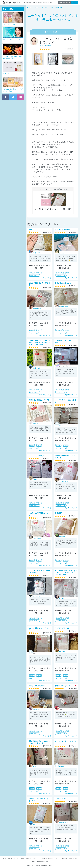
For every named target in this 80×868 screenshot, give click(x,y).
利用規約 (44, 859)
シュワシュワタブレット (64, 628)
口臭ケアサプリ (61, 799)
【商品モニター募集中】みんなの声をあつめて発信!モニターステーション (12, 3)
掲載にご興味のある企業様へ (40, 862)
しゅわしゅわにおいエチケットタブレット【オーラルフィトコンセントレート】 (39, 343)
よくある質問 (21, 859)
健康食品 (32, 273)
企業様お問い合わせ (64, 3)
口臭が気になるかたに (63, 283)
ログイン (75, 3)
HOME (5, 859)
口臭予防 (39, 273)
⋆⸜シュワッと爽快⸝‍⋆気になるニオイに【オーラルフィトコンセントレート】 (66, 573)
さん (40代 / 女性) (46, 45)
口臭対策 (58, 513)
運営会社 (29, 859)
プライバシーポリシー (55, 859)
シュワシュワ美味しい (37, 456)
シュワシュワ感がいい (63, 229)
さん (36, 253)
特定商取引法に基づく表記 (70, 859)
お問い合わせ (36, 859)
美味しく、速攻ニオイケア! (39, 400)
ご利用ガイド (12, 859)
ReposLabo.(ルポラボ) (45, 278)
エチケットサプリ (35, 275)
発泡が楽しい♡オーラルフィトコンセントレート (39, 742)
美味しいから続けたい (37, 686)
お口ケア (32, 229)
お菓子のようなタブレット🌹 (66, 686)
